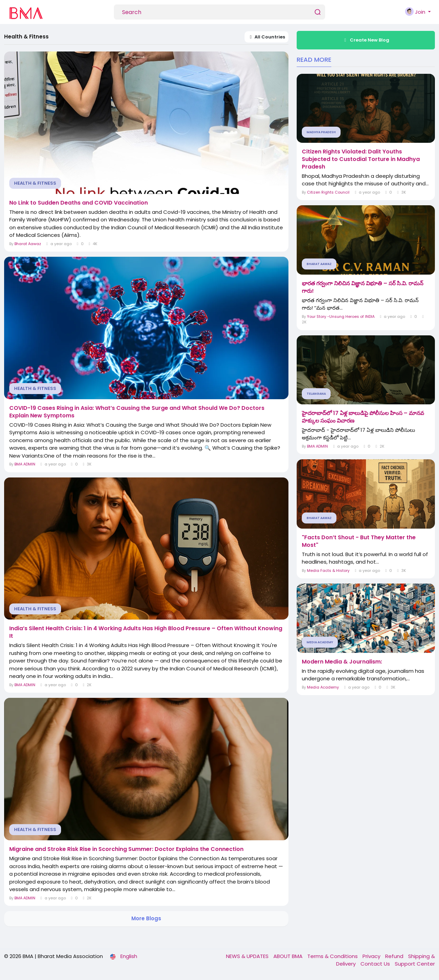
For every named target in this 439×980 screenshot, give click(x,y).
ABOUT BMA (289, 956)
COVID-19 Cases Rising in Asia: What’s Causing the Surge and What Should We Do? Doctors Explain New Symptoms (137, 412)
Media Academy (320, 642)
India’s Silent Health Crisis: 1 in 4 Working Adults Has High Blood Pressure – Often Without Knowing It (146, 632)
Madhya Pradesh (321, 132)
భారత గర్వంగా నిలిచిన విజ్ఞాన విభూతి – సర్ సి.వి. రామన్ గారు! (363, 287)
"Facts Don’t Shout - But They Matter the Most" (359, 541)
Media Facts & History (328, 570)
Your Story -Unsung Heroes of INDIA (341, 316)
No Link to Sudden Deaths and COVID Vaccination (79, 203)
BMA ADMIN (25, 464)
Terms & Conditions (333, 956)
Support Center (415, 964)
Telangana (316, 394)
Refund (395, 956)
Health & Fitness (35, 183)
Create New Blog (366, 40)
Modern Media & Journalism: (342, 662)
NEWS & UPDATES (248, 956)
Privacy (372, 956)
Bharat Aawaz (28, 244)
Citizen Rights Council (328, 192)
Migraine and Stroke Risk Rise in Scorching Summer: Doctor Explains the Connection (126, 849)
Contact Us (376, 964)
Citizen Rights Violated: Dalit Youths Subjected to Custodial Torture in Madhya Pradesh (361, 159)
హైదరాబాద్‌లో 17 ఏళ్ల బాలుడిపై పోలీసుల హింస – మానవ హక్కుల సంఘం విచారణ (363, 417)
